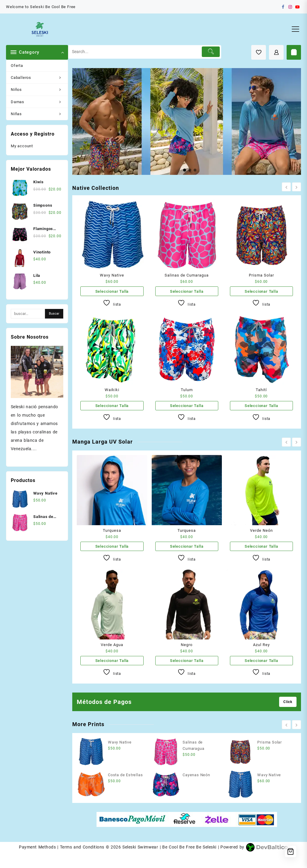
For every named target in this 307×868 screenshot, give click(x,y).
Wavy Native (112, 275)
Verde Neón (261, 530)
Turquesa (112, 530)
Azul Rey (261, 645)
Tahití (261, 390)
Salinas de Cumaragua (187, 275)
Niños (39, 90)
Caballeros (39, 78)
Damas (39, 102)
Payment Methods (37, 847)
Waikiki (112, 390)
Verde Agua (112, 645)
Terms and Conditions (82, 847)
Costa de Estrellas (125, 775)
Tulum (187, 390)
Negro (187, 645)
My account (22, 146)
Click (288, 702)
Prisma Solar (261, 275)
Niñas (39, 114)
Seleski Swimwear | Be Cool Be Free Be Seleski (169, 847)
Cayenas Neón (196, 775)
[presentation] (286, 187)
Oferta (17, 66)
